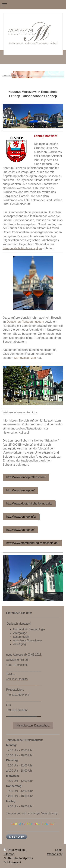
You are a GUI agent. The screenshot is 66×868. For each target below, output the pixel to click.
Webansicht (55, 854)
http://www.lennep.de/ (20, 530)
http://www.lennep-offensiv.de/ (26, 477)
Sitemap (9, 854)
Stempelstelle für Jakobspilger (22, 248)
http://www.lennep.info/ (21, 517)
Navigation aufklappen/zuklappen (33, 5)
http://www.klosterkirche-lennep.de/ (29, 504)
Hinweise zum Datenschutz (33, 726)
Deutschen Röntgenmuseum (25, 322)
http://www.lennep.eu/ (20, 490)
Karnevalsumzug (25, 358)
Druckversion (15, 850)
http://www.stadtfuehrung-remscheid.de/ (32, 543)
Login (59, 850)
